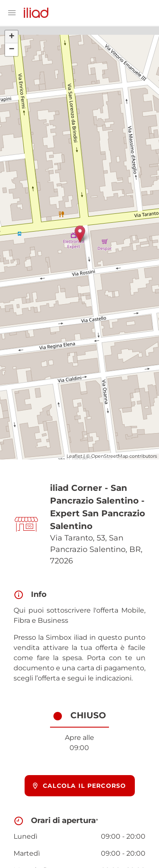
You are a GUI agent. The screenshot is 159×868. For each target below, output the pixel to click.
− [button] (12, 50)
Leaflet (74, 456)
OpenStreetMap (110, 456)
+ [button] (12, 37)
